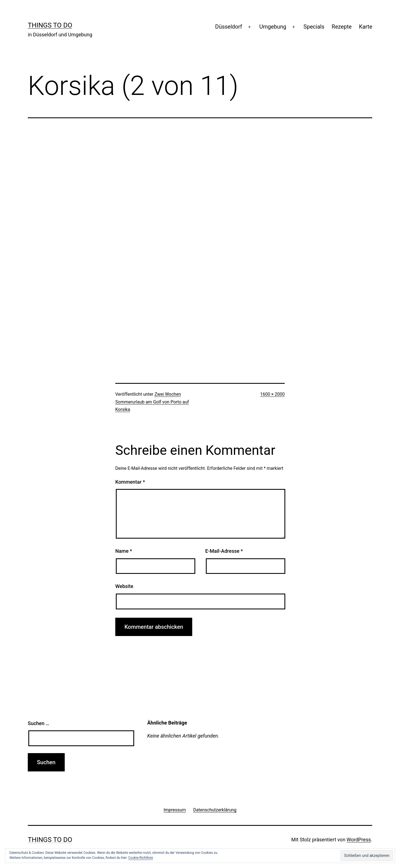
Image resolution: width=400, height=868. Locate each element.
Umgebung (273, 27)
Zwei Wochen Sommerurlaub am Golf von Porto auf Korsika (152, 402)
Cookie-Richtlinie (141, 858)
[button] (367, 856)
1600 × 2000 (272, 394)
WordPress (359, 840)
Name (124, 551)
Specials (314, 27)
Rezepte (342, 27)
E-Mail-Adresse (224, 551)
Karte (366, 27)
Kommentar (130, 482)
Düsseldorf (229, 27)
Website (124, 586)
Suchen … (38, 723)
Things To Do (50, 25)
